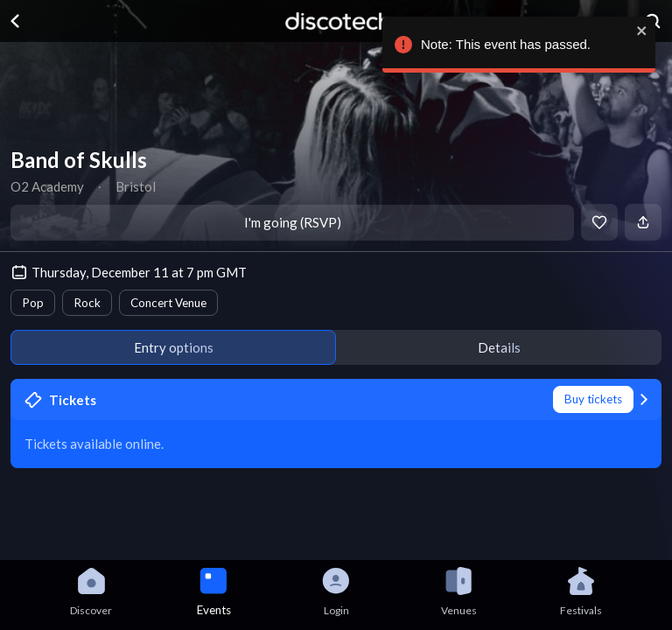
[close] (640, 31)
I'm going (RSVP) (293, 222)
